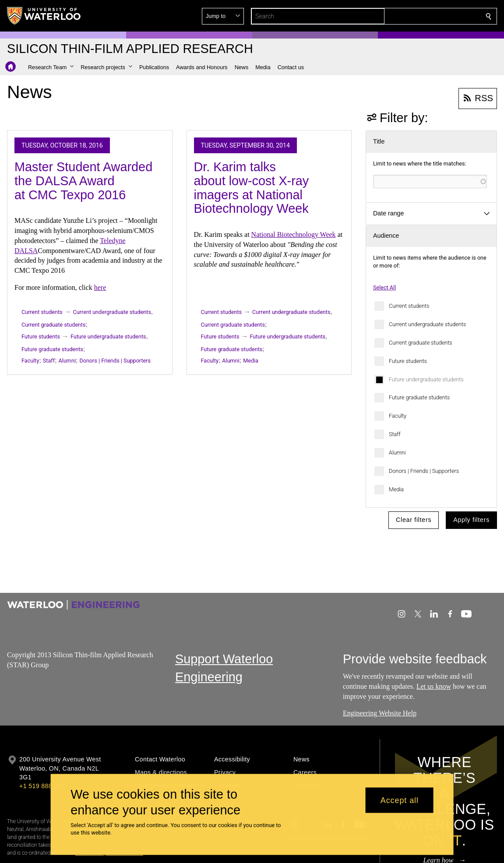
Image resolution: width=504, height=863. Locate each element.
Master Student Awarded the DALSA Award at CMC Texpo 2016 (83, 181)
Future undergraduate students (426, 379)
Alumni (397, 453)
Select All (384, 287)
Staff (395, 434)
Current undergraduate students (427, 324)
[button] (425, 16)
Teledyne (113, 241)
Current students (409, 306)
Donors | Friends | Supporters (424, 471)
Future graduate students (419, 397)
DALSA (26, 251)
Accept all (400, 800)
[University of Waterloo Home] (44, 16)
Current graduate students (421, 343)
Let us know (434, 686)
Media (396, 489)
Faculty (398, 416)
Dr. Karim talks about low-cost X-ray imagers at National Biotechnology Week (252, 188)
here (100, 287)
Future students (408, 361)
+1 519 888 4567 (44, 786)
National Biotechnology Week (294, 234)
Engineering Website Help (380, 713)
